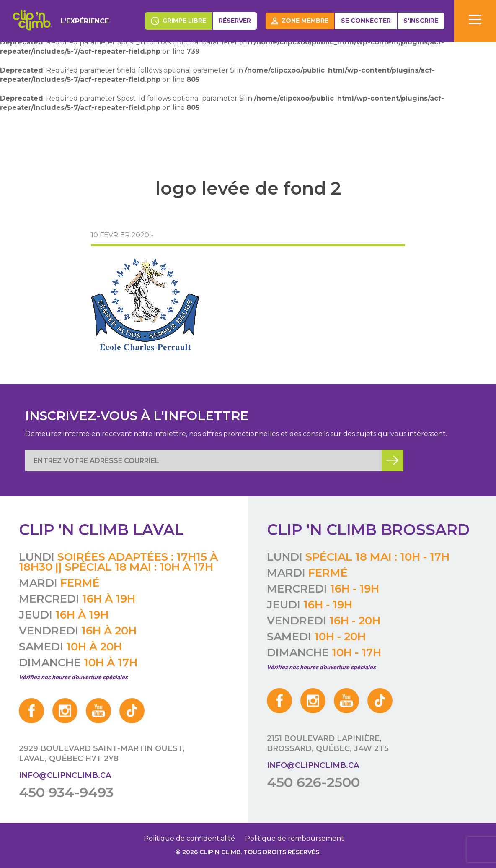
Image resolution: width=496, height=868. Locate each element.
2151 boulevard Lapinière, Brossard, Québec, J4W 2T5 (328, 743)
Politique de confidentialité (189, 838)
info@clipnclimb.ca (65, 775)
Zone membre (300, 21)
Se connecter (366, 21)
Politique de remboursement (294, 838)
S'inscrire (421, 21)
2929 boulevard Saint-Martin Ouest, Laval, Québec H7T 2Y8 (102, 754)
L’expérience (85, 21)
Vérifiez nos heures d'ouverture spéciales (73, 677)
